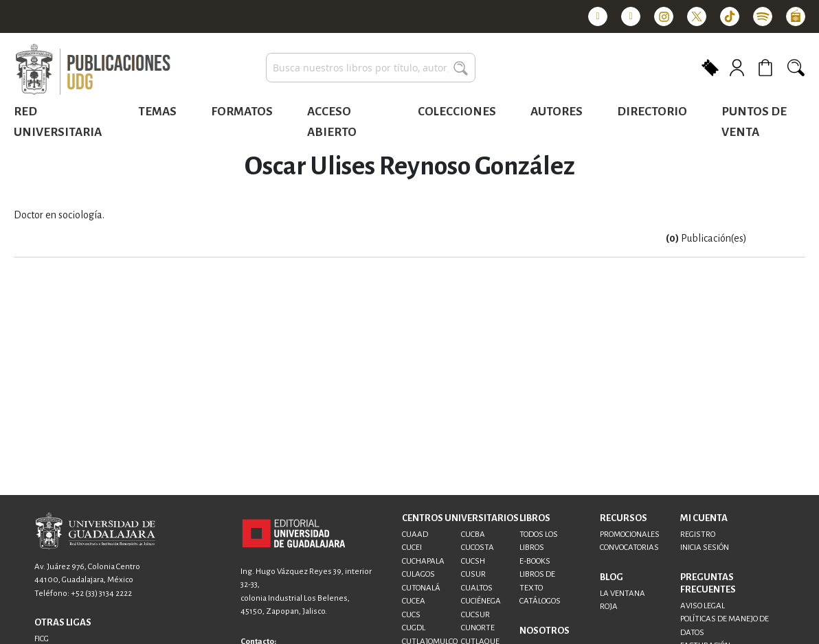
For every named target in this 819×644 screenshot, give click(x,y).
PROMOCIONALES (630, 534)
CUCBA (473, 534)
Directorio (652, 112)
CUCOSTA (478, 548)
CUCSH (473, 561)
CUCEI (412, 548)
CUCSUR (475, 615)
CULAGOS (418, 574)
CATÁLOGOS (540, 601)
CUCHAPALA (423, 561)
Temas (157, 112)
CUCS (411, 615)
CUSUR (473, 574)
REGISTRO (698, 534)
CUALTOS (477, 588)
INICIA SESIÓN (705, 548)
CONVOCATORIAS (629, 548)
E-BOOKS (535, 561)
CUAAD (415, 534)
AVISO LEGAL (703, 606)
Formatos (242, 112)
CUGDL (414, 628)
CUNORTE (478, 628)
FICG (42, 639)
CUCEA (414, 601)
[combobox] (371, 68)
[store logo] (93, 70)
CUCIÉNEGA (481, 601)
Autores (557, 112)
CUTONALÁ (421, 588)
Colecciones (457, 112)
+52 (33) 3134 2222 (101, 594)
